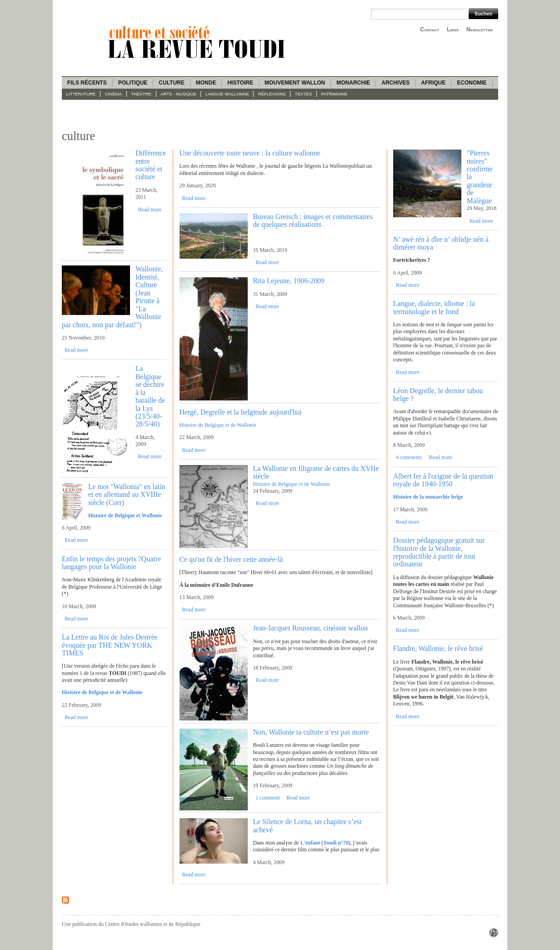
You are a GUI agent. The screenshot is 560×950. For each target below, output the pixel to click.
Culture (171, 83)
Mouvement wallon (295, 83)
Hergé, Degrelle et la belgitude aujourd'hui (241, 412)
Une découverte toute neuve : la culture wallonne (250, 153)
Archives (395, 83)
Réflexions (272, 94)
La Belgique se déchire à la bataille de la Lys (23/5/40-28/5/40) (150, 396)
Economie (472, 83)
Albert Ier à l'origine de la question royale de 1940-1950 (443, 480)
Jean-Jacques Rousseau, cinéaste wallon (310, 628)
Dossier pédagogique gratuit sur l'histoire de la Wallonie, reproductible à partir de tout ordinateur (439, 552)
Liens (453, 30)
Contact (430, 30)
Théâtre (141, 94)
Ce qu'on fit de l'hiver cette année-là (231, 559)
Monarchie (353, 83)
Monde (206, 83)
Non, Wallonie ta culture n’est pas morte (311, 732)
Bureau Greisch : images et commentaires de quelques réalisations (313, 220)
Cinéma (113, 94)
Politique (133, 83)
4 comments (409, 457)
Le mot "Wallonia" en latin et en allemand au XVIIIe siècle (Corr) (127, 495)
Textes (303, 94)
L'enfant (310, 843)
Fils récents (87, 83)
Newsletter (480, 30)
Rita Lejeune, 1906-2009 (289, 281)
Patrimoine (334, 94)
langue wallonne (227, 94)
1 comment (267, 798)
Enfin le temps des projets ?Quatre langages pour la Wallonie (111, 563)
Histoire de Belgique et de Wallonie (218, 425)
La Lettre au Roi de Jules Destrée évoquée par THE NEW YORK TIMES (110, 645)
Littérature (81, 94)
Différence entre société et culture (151, 165)
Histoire (240, 83)
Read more (150, 210)
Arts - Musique (178, 94)
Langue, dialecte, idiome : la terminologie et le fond (434, 307)
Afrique (433, 83)
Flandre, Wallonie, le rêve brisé (438, 648)
